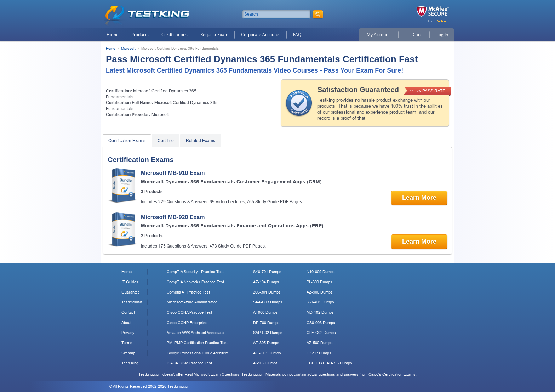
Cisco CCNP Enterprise (187, 323)
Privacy (128, 333)
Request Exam (214, 35)
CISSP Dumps (319, 353)
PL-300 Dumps (319, 282)
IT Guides (130, 282)
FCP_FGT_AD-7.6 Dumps (329, 363)
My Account (378, 35)
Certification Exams (127, 141)
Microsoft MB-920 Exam (173, 217)
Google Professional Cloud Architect (198, 353)
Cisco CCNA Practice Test (189, 312)
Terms (127, 343)
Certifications (174, 35)
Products (140, 35)
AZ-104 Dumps (266, 282)
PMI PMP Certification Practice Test (197, 343)
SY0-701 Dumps (267, 272)
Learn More (419, 198)
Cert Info (166, 141)
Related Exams (201, 141)
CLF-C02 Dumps (321, 333)
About (126, 323)
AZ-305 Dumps (266, 343)
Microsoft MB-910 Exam (173, 173)
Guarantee (131, 292)
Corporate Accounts (261, 35)
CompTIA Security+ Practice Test (195, 272)
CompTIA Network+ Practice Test (195, 282)
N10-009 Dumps (321, 272)
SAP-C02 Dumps (268, 333)
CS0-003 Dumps (321, 323)
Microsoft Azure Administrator (192, 302)
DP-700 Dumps (266, 323)
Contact (128, 312)
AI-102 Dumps (265, 363)
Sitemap (128, 353)
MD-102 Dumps (320, 312)
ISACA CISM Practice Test (189, 363)
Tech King (130, 363)
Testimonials (132, 302)
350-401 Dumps (320, 302)
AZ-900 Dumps (320, 292)
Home (113, 35)
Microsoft (128, 48)
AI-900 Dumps (265, 312)
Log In (442, 35)
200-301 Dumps (267, 292)
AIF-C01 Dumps (267, 353)
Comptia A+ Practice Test (188, 292)
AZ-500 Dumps (320, 343)
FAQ (297, 35)
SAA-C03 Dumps (268, 302)
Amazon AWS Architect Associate (195, 333)
